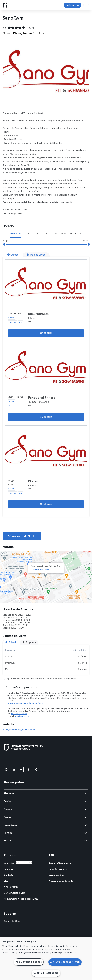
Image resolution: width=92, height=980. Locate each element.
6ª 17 (54, 234)
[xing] (36, 769)
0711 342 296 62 (19, 714)
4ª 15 (36, 234)
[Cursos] (13, 255)
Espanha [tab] (45, 809)
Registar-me (72, 5)
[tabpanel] (46, 660)
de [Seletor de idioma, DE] (86, 5)
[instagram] (6, 769)
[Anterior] (5, 234)
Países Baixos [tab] (45, 825)
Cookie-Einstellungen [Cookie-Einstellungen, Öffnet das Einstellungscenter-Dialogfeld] (46, 973)
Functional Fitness (42, 398)
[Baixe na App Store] (15, 759)
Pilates (33, 481)
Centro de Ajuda (12, 921)
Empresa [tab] (29, 642)
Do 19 (73, 234)
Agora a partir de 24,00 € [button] (22, 536)
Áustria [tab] (45, 841)
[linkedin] (14, 769)
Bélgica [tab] (45, 801)
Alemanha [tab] (45, 793)
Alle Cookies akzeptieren (65, 962)
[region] (46, 958)
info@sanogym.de (24, 716)
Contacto (9, 875)
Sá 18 (64, 234)
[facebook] (29, 769)
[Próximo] (80, 234)
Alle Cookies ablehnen (29, 962)
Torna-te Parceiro (58, 869)
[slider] (4, 244)
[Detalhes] (46, 284)
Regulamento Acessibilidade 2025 (21, 899)
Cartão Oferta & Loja (14, 893)
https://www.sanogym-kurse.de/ (19, 730)
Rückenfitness (38, 314)
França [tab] (45, 817)
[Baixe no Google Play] (38, 759)
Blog (6, 881)
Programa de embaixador (61, 881)
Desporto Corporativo (60, 863)
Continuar (46, 333)
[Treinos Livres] (36, 255)
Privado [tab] (11, 642)
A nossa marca (11, 887)
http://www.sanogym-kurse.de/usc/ (25, 703)
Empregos (9, 863)
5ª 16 (46, 234)
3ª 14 (27, 234)
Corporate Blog (56, 875)
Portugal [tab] (45, 833)
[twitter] (21, 769)
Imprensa (9, 869)
